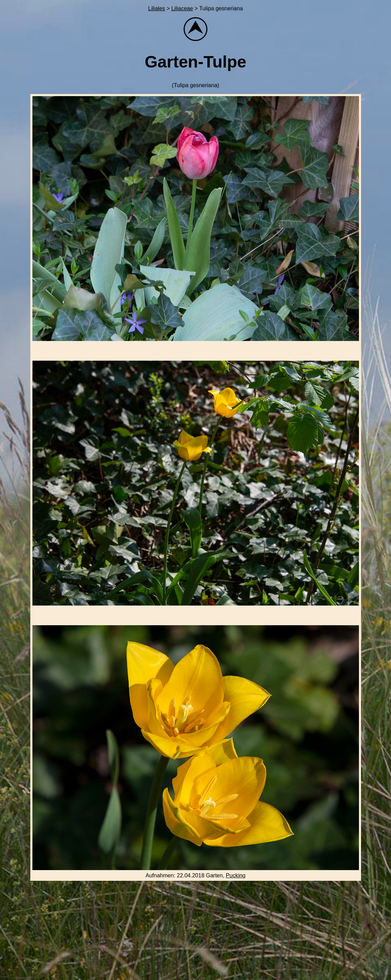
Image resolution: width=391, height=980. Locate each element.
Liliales (157, 8)
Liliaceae (182, 8)
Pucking (236, 875)
